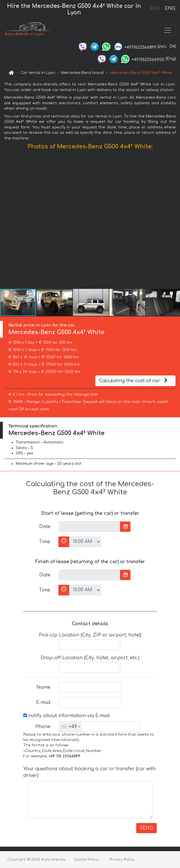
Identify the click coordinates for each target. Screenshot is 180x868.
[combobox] (71, 727)
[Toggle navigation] (168, 30)
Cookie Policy (86, 860)
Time (45, 542)
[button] (175, 221)
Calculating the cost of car (134, 381)
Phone (43, 727)
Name (43, 687)
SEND (146, 828)
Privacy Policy (122, 860)
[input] (90, 527)
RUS (155, 8)
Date (45, 527)
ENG (170, 8)
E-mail (43, 702)
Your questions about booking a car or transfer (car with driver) (89, 772)
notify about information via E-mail (66, 716)
